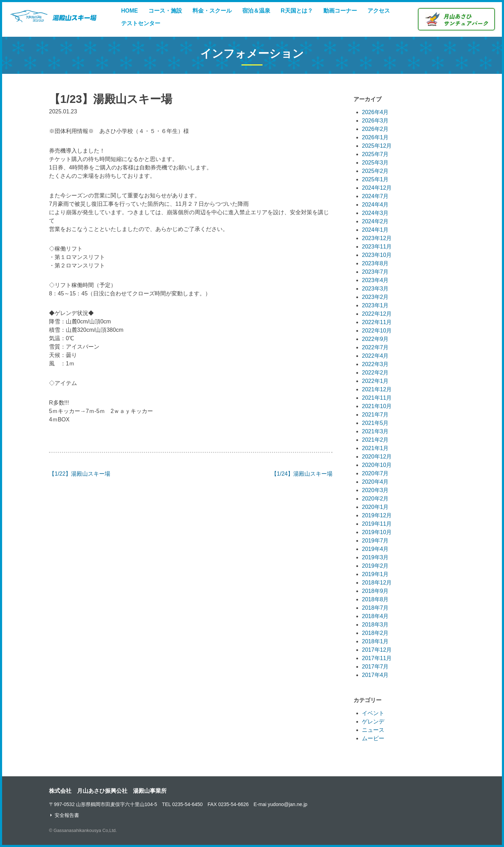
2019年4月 (375, 549)
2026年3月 (375, 121)
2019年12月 (377, 515)
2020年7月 (375, 473)
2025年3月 (375, 163)
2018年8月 (375, 599)
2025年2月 (375, 171)
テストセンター (141, 23)
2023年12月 (377, 238)
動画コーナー (340, 11)
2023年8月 (375, 263)
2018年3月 (375, 625)
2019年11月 (377, 524)
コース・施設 (165, 11)
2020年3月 (375, 490)
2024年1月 (375, 230)
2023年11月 (377, 247)
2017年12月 (377, 650)
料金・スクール (212, 11)
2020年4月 (375, 482)
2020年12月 (377, 457)
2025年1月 (375, 179)
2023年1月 (375, 305)
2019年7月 (375, 541)
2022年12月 (377, 314)
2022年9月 (375, 339)
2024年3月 (375, 213)
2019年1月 (375, 574)
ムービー (373, 738)
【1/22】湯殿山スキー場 (80, 474)
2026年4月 (375, 112)
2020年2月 (375, 499)
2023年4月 (375, 280)
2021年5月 (375, 423)
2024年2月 (375, 221)
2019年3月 (375, 557)
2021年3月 (375, 431)
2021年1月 (375, 448)
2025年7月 (375, 154)
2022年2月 (375, 373)
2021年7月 (375, 415)
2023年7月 (375, 272)
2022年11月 (377, 322)
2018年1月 (375, 641)
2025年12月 (377, 146)
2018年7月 (375, 608)
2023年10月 (377, 255)
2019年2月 (375, 566)
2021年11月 (377, 398)
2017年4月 (375, 675)
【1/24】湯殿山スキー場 (302, 474)
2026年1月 (375, 137)
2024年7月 (375, 196)
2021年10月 (377, 406)
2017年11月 (377, 658)
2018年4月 (375, 616)
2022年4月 (375, 356)
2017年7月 (375, 667)
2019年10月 (377, 532)
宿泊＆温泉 (256, 11)
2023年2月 (375, 297)
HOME (129, 11)
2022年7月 (375, 347)
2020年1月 (375, 507)
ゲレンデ (373, 722)
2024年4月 (375, 205)
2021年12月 (377, 389)
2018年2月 (375, 633)
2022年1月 (375, 381)
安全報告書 (67, 815)
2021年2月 (375, 440)
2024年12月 (377, 188)
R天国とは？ (297, 11)
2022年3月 (375, 364)
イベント (373, 713)
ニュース (373, 730)
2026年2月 (375, 129)
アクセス (379, 11)
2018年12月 (377, 583)
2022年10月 (377, 331)
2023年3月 (375, 289)
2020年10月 (377, 465)
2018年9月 (375, 591)
